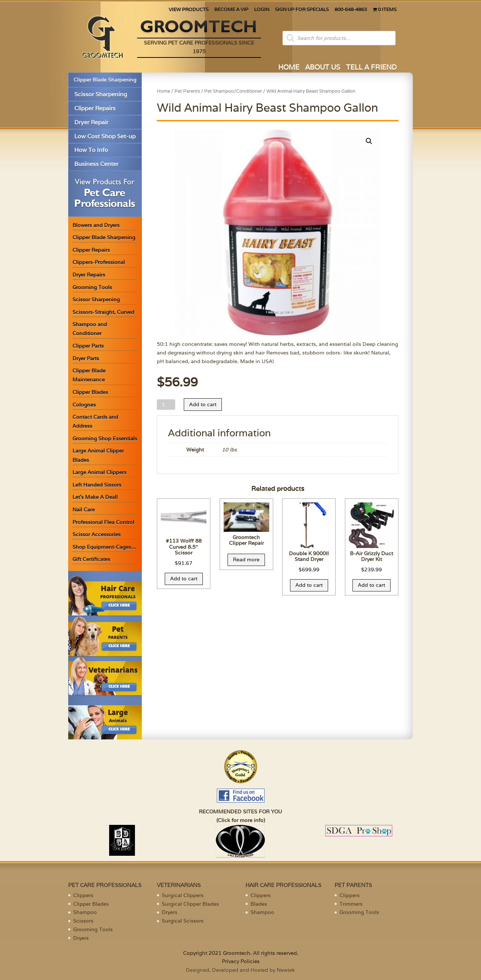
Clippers (83, 895)
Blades (259, 904)
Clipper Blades (90, 392)
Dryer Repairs (89, 275)
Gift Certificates (91, 559)
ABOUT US (323, 68)
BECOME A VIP (231, 10)
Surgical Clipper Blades (190, 904)
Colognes (84, 405)
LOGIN (262, 10)
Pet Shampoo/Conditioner (233, 91)
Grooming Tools (92, 287)
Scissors (83, 921)
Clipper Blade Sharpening (105, 80)
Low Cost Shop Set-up (105, 136)
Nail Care (84, 510)
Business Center (96, 164)
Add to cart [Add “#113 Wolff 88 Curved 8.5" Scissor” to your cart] (184, 579)
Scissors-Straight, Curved (103, 312)
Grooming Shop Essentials (105, 438)
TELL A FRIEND (371, 68)
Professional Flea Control (103, 522)
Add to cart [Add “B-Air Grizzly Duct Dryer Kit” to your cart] (372, 585)
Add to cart (203, 404)
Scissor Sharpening (101, 94)
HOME (289, 68)
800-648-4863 (351, 10)
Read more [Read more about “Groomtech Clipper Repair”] (246, 559)
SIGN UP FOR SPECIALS (302, 10)
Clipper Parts (88, 346)
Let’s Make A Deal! (95, 497)
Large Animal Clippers (99, 472)
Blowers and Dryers (96, 225)
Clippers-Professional (99, 262)
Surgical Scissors (183, 921)
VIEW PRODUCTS (189, 10)
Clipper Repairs (95, 108)
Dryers (81, 938)
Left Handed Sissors (97, 485)
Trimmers (351, 904)
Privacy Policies (241, 961)
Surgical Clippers (183, 895)
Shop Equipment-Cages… (104, 547)
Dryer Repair (91, 122)
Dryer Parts (86, 358)
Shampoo (85, 912)
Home (164, 91)
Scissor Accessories (97, 534)
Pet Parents (187, 91)
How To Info (91, 150)
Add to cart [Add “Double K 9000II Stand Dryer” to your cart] (309, 585)
